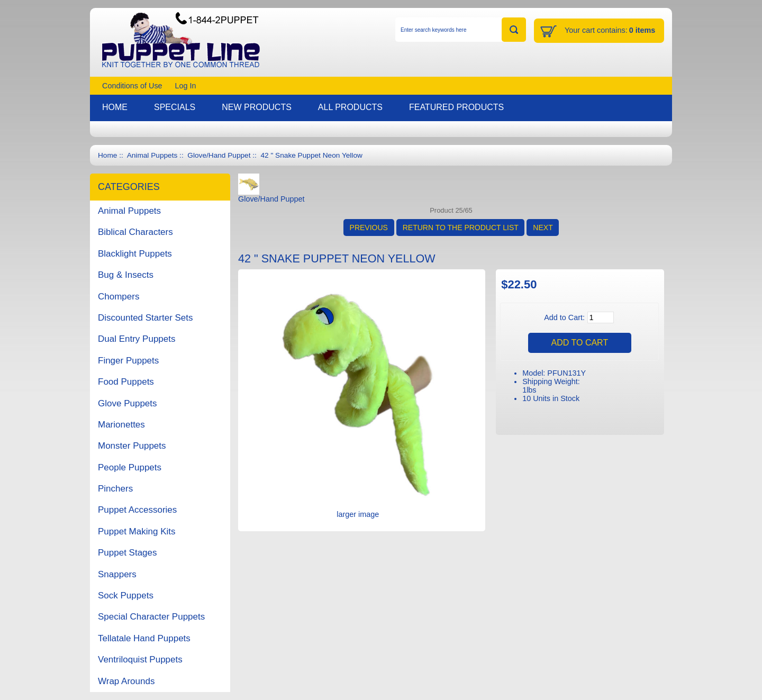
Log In (186, 86)
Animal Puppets (152, 155)
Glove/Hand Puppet (219, 155)
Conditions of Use (132, 86)
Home (107, 155)
